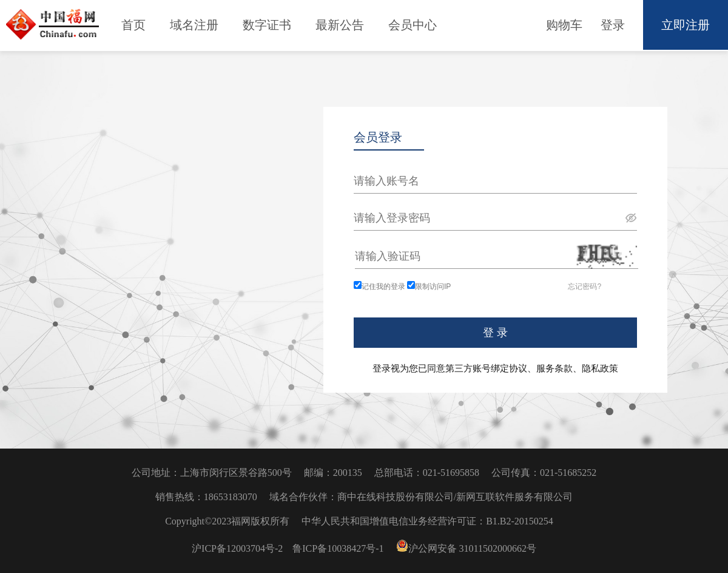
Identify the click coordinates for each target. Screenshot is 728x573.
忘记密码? (585, 286)
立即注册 (686, 25)
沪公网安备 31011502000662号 (466, 548)
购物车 (564, 25)
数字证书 (267, 25)
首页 (133, 25)
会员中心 (413, 25)
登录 (613, 25)
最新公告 (340, 25)
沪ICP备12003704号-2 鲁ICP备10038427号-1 (289, 548)
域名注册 (194, 25)
